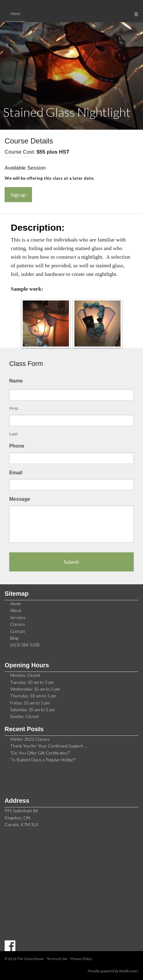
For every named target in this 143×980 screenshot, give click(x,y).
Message (20, 499)
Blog (14, 638)
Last (14, 434)
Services (18, 617)
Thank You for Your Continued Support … (49, 746)
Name (16, 381)
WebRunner (129, 971)
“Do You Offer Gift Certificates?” (40, 753)
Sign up (18, 195)
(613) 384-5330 (25, 645)
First (14, 408)
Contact (18, 631)
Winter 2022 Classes (30, 739)
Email (16, 473)
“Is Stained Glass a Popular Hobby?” (43, 760)
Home (16, 604)
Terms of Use (57, 959)
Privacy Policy (81, 959)
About (16, 610)
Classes (18, 624)
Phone (17, 446)
